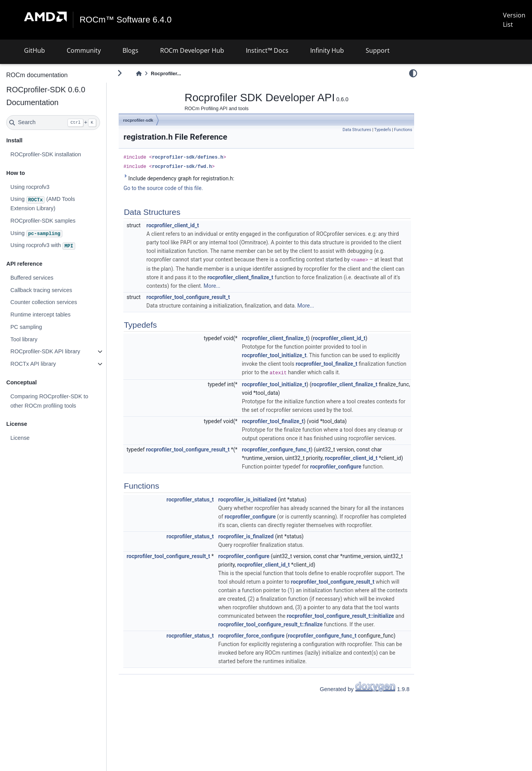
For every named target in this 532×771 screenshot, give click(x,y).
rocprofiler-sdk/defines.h (188, 157)
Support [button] (378, 50)
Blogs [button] (130, 50)
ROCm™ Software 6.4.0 (125, 20)
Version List (514, 20)
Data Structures (357, 130)
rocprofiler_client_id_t (173, 225)
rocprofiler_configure (336, 467)
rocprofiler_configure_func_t (276, 449)
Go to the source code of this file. (163, 188)
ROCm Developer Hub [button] (192, 50)
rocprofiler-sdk (138, 120)
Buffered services (32, 278)
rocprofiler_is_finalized (246, 536)
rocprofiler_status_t (190, 500)
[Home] (139, 73)
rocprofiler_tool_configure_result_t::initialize (341, 616)
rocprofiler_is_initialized (247, 500)
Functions (403, 130)
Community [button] (84, 50)
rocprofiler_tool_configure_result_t (188, 297)
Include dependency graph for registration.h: (179, 178)
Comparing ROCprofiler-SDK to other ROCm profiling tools (49, 401)
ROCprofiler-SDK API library (45, 351)
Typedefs (383, 130)
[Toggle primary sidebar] (120, 73)
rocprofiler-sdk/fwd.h (182, 167)
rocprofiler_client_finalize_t (240, 277)
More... (212, 286)
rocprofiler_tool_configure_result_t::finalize (270, 624)
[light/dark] (413, 73)
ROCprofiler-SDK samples (43, 221)
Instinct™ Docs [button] (267, 50)
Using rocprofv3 (30, 187)
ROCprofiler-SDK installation (45, 154)
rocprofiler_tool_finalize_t (327, 364)
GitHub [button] (35, 50)
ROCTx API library (33, 364)
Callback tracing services (41, 290)
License (20, 438)
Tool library (24, 339)
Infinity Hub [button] (327, 50)
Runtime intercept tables (40, 315)
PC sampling (26, 327)
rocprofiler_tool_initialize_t (274, 355)
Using (36, 234)
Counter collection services (43, 302)
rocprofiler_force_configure (251, 636)
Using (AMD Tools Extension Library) (42, 204)
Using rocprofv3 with (42, 246)
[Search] (53, 123)
